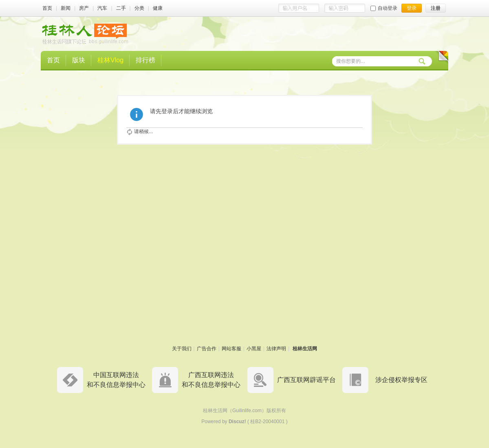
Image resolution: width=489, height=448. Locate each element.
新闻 (66, 8)
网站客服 (231, 349)
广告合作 (207, 349)
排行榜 (145, 60)
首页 (47, 8)
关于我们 (182, 349)
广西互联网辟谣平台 (306, 380)
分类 (139, 8)
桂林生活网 (305, 349)
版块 (79, 60)
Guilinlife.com (247, 411)
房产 (84, 8)
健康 (158, 8)
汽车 (102, 8)
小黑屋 (254, 349)
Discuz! (237, 422)
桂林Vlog (110, 60)
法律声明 (276, 349)
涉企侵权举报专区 (401, 380)
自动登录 (384, 8)
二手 (121, 8)
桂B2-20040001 (267, 422)
